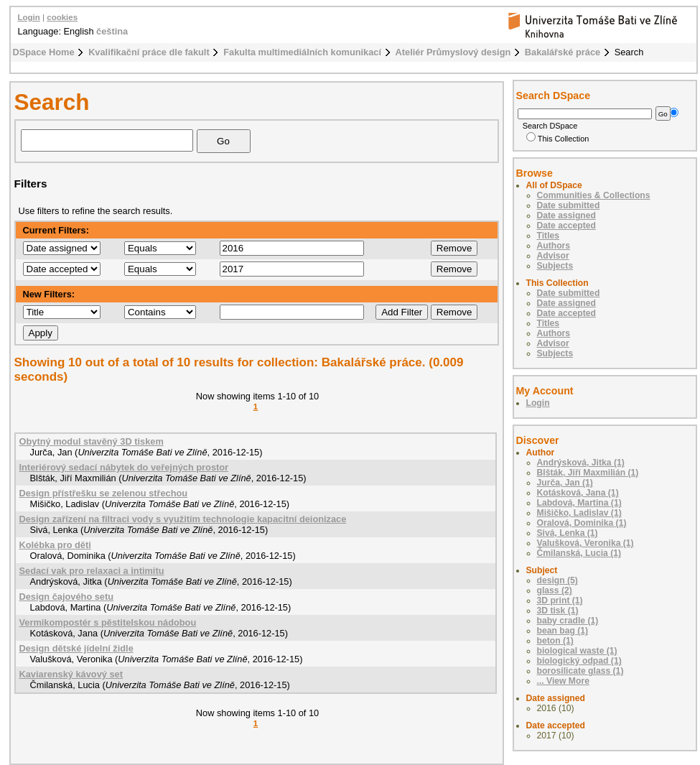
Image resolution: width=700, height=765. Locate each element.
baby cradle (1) (568, 621)
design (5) (557, 580)
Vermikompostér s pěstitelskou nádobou (108, 622)
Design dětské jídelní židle (76, 648)
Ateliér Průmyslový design (453, 52)
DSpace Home (44, 52)
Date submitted (569, 205)
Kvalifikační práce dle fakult (149, 52)
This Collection (558, 139)
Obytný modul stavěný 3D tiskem (92, 441)
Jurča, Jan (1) (565, 483)
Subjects (555, 266)
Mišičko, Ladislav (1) (579, 513)
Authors (554, 246)
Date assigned (566, 215)
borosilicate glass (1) (580, 671)
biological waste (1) (577, 651)
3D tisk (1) (558, 611)
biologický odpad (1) (579, 661)
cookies (62, 17)
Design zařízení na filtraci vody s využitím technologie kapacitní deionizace (183, 519)
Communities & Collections (594, 195)
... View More (563, 681)
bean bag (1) (563, 631)
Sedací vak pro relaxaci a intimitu (92, 571)
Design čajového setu (67, 597)
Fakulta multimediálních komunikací (302, 52)
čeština (112, 31)
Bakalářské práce (563, 52)
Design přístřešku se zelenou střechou (104, 493)
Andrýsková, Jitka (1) (581, 463)
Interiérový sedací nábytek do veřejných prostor (124, 467)
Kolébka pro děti (55, 545)
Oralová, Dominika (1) (582, 523)
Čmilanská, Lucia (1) (579, 553)
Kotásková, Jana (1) (578, 493)
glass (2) (555, 590)
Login (29, 17)
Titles (549, 236)
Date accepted (566, 226)
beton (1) (555, 641)
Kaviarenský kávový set (71, 674)
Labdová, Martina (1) (579, 503)
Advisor (553, 256)
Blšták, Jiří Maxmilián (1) (588, 473)
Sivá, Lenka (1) (568, 533)
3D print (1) (560, 601)
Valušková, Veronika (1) (585, 543)
